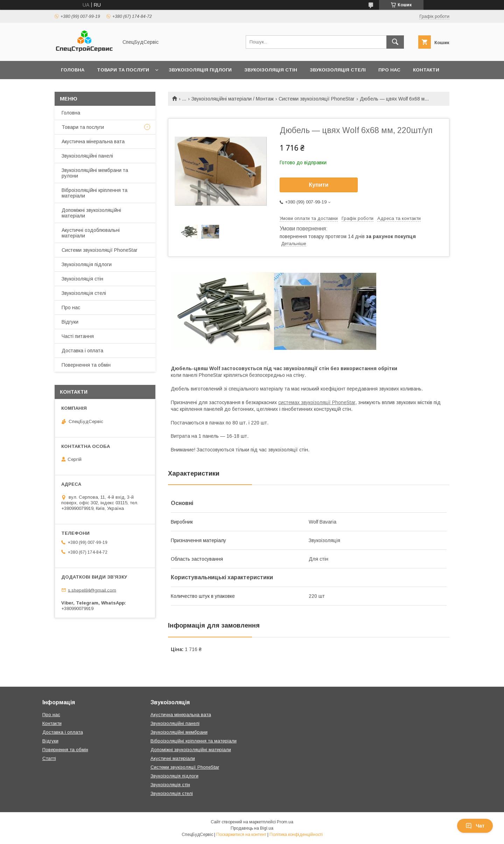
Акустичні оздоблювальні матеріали (91, 233)
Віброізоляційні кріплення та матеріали (94, 193)
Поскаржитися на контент (241, 835)
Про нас (389, 70)
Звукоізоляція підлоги (200, 70)
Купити (319, 185)
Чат (475, 826)
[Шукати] (395, 42)
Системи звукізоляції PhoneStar (185, 767)
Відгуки (70, 322)
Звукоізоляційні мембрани (179, 732)
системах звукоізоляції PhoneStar (317, 402)
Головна (73, 70)
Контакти (426, 70)
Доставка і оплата (82, 351)
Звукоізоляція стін (271, 70)
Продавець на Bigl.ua (252, 828)
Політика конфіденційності (296, 835)
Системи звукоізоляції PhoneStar (317, 99)
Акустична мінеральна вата (93, 141)
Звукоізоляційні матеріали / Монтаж (233, 99)
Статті (49, 758)
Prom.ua (285, 822)
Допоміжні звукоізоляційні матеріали (91, 213)
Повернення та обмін (86, 365)
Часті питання (78, 336)
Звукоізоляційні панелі (87, 156)
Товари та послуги (123, 70)
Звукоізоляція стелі (338, 70)
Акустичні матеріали (173, 758)
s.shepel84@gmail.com (92, 590)
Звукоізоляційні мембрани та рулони (95, 173)
